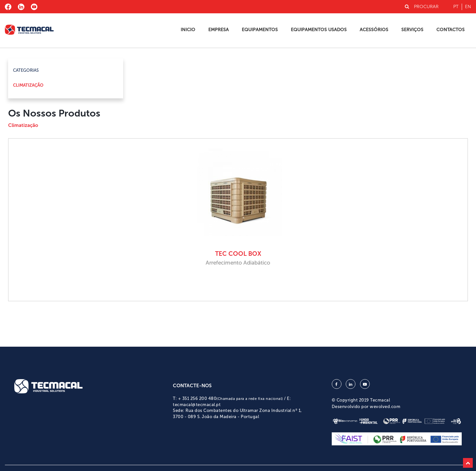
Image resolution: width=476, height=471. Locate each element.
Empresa (219, 30)
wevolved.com (385, 407)
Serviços (412, 30)
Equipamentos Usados (319, 30)
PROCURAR (422, 7)
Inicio (188, 30)
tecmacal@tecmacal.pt (197, 405)
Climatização (28, 85)
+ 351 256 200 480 (231, 398)
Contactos (450, 30)
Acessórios (374, 30)
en (468, 7)
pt (456, 7)
